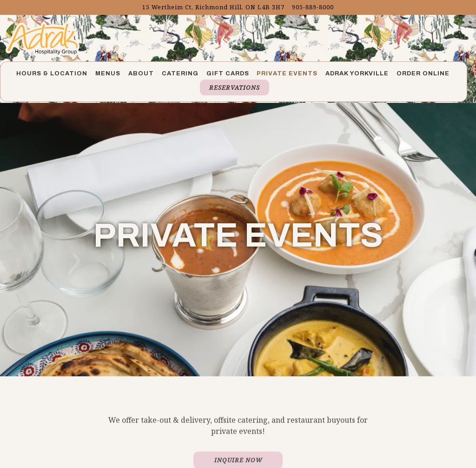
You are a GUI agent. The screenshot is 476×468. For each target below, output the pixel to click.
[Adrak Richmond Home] (43, 38)
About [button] (141, 74)
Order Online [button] (423, 74)
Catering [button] (180, 74)
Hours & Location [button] (52, 74)
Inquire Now (238, 449)
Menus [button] (108, 74)
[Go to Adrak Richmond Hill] (213, 7)
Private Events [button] (287, 74)
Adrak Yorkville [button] (357, 74)
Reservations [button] (235, 87)
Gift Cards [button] (228, 74)
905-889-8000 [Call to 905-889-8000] (313, 7)
